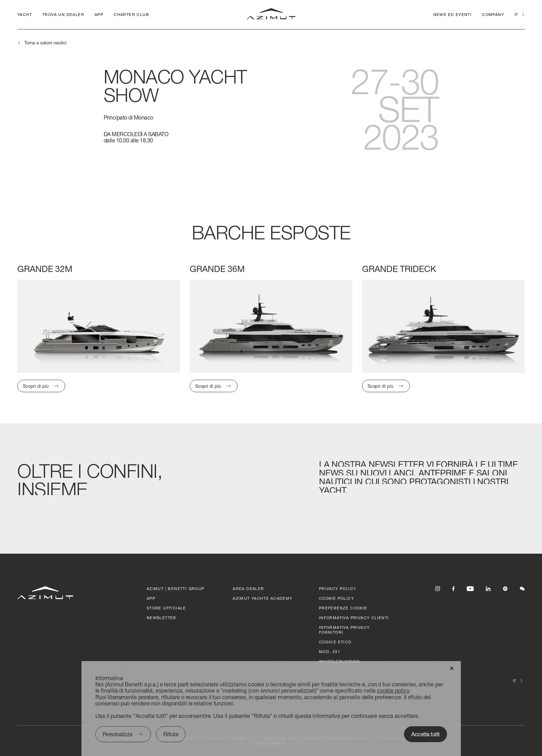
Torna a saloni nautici (45, 43)
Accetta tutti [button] (425, 734)
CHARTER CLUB (131, 14)
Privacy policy (338, 588)
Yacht (25, 14)
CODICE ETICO (335, 642)
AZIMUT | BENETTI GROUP (176, 588)
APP (99, 14)
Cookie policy (337, 598)
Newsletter (162, 618)
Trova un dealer (63, 14)
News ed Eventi (453, 14)
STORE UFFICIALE (166, 608)
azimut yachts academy (263, 598)
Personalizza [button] (117, 734)
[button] (452, 668)
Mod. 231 (330, 652)
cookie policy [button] (393, 690)
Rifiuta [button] (171, 734)
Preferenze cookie (343, 608)
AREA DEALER (248, 588)
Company (493, 14)
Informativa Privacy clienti (354, 618)
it (516, 14)
